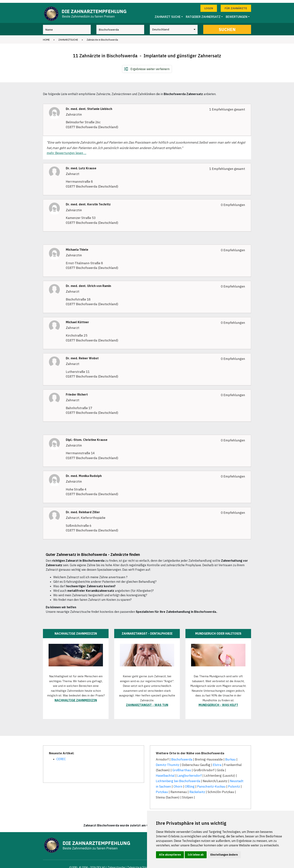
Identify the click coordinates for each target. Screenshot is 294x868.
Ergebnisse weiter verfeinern (150, 66)
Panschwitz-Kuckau (211, 784)
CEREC (61, 756)
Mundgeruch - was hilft (218, 702)
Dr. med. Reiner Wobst (82, 356)
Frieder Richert (77, 392)
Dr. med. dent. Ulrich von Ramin (88, 283)
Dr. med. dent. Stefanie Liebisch (89, 106)
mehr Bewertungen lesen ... (66, 150)
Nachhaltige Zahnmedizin (76, 697)
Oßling (190, 784)
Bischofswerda (182, 757)
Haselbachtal (165, 773)
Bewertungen (237, 14)
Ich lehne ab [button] (196, 855)
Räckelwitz (197, 789)
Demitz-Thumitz (168, 762)
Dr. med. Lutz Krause (81, 165)
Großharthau (182, 767)
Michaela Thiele (77, 247)
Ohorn (178, 784)
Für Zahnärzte (236, 5)
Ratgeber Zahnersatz (203, 14)
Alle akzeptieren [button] (170, 855)
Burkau (230, 757)
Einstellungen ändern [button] (224, 855)
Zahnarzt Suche (168, 14)
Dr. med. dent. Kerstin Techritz (88, 202)
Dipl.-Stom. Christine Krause (87, 437)
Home (46, 37)
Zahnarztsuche (68, 37)
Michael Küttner (77, 319)
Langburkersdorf (189, 773)
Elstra (217, 762)
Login (209, 5)
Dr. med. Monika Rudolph (84, 473)
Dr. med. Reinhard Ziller (83, 509)
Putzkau (162, 789)
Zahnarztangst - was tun (147, 702)
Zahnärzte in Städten (139, 865)
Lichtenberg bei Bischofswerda (178, 778)
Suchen (227, 27)
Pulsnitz (234, 784)
